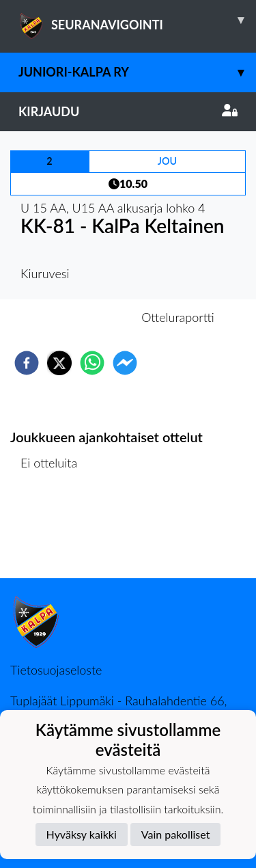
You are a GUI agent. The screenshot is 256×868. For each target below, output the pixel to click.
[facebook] (27, 363)
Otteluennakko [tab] (81, 317)
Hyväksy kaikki (82, 834)
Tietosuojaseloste (56, 670)
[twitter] (59, 363)
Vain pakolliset (176, 834)
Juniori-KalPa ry (137, 72)
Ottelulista (54, 532)
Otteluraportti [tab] (178, 317)
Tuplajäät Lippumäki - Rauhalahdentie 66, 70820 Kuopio (119, 708)
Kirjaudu (128, 111)
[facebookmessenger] (125, 363)
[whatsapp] (92, 363)
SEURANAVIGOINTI (137, 20)
